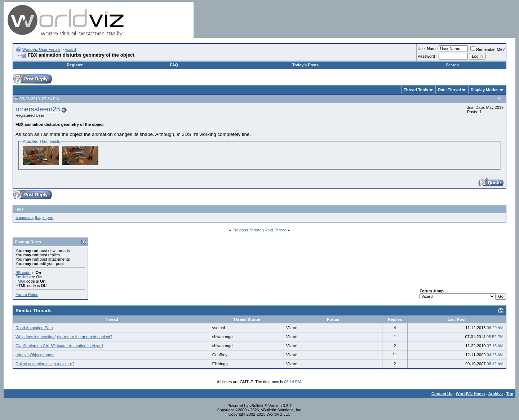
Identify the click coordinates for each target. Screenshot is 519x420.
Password (426, 56)
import (48, 217)
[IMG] (20, 281)
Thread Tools (416, 90)
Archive (496, 394)
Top (510, 394)
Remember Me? (487, 49)
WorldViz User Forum (41, 49)
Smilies (22, 277)
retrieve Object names (35, 355)
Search (453, 65)
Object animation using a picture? (45, 364)
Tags (19, 209)
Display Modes (485, 90)
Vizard (70, 49)
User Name (428, 49)
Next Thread (276, 230)
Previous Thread (247, 230)
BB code (23, 273)
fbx (38, 217)
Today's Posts (305, 65)
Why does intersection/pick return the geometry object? (64, 337)
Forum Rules (27, 295)
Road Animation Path (34, 328)
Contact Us (442, 394)
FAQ (174, 65)
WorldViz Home (470, 394)
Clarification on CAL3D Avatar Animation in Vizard (59, 346)
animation (24, 217)
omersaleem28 (38, 109)
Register (75, 65)
